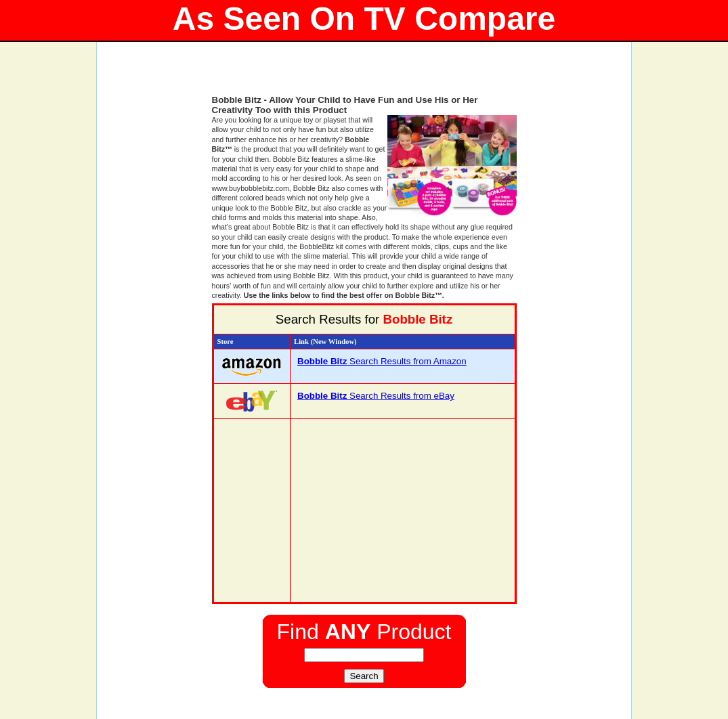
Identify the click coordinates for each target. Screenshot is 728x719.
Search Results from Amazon (382, 361)
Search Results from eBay (376, 396)
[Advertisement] (364, 74)
